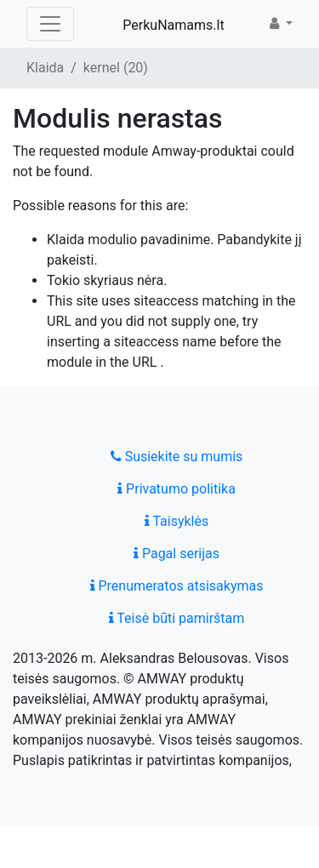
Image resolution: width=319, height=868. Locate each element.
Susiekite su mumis (177, 457)
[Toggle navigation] (50, 24)
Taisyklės (177, 521)
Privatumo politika (177, 489)
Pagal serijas (177, 554)
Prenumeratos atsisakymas (177, 586)
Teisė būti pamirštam (177, 618)
